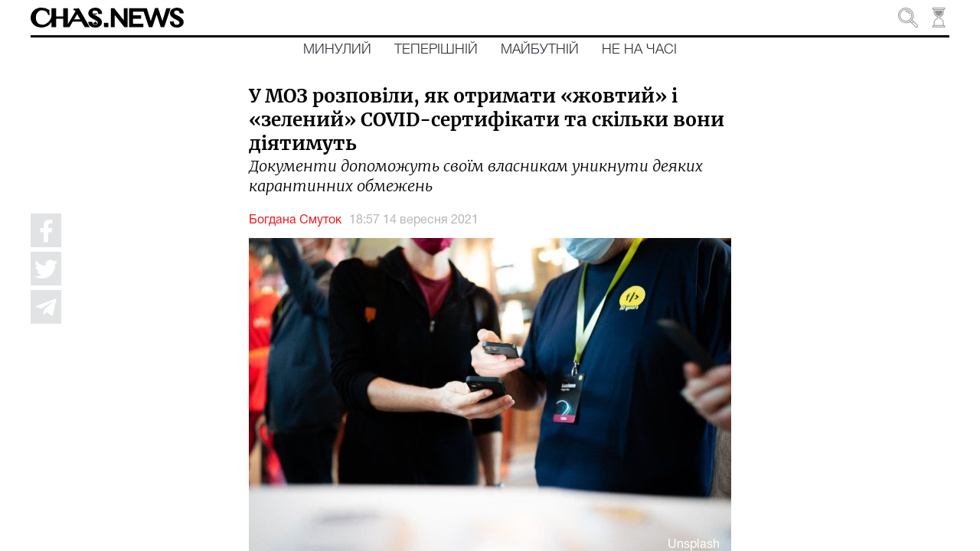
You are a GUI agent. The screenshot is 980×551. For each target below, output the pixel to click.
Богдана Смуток (295, 220)
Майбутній (540, 50)
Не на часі (639, 50)
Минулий (337, 50)
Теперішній (436, 50)
